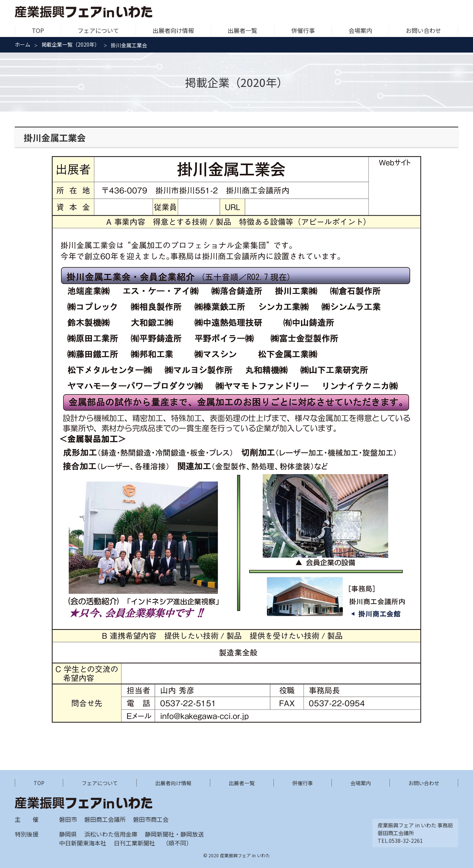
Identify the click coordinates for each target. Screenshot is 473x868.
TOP (38, 30)
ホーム (23, 44)
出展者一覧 (242, 30)
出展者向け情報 (173, 30)
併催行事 (303, 30)
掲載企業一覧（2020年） (71, 44)
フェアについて (98, 30)
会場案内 (360, 30)
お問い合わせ (423, 30)
